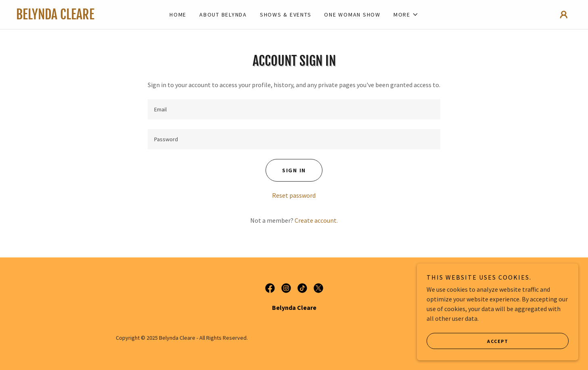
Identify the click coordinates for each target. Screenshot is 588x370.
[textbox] (294, 109)
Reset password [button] (294, 195)
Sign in (294, 170)
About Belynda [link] (223, 15)
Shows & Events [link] (286, 15)
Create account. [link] (316, 220)
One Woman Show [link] (352, 15)
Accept (498, 347)
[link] (86, 17)
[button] (406, 15)
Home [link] (178, 15)
